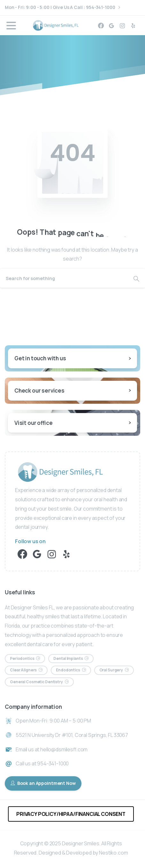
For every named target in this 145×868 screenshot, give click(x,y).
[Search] (64, 278)
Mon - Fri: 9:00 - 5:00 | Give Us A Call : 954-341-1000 (62, 8)
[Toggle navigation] (11, 26)
